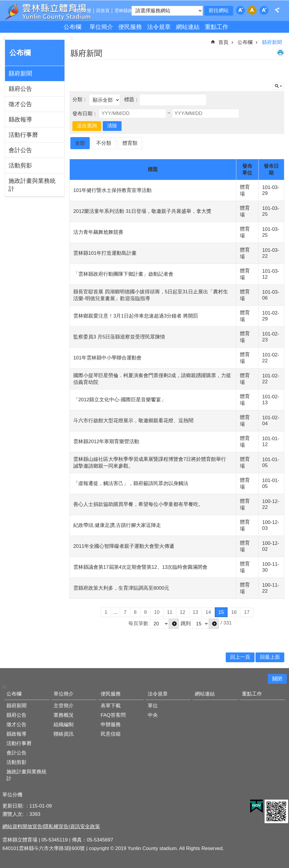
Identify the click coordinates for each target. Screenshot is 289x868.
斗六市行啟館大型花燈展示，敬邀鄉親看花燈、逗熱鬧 (133, 421)
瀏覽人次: (14, 814)
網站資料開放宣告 (22, 827)
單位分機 (12, 795)
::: (4, 38)
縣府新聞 (20, 73)
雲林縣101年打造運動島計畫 (105, 253)
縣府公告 (20, 89)
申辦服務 (111, 725)
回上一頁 (240, 657)
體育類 (130, 143)
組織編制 (64, 725)
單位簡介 (101, 27)
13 (196, 612)
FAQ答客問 (113, 715)
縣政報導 (20, 119)
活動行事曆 (23, 135)
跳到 (186, 623)
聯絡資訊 (64, 734)
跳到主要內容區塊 (3, 3)
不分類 (104, 143)
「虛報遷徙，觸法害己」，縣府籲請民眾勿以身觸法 (131, 483)
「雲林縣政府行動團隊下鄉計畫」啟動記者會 (123, 274)
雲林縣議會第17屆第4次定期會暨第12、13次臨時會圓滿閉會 (140, 567)
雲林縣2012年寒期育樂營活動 (106, 442)
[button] (174, 624)
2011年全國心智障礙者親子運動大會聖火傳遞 (124, 546)
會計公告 (20, 150)
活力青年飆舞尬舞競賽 (98, 232)
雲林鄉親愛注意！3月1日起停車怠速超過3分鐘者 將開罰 (136, 316)
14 (208, 612)
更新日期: (14, 806)
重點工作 (217, 27)
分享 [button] (277, 10)
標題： (132, 100)
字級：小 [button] (240, 10)
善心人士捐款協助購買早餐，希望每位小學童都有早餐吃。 (138, 504)
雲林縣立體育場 (57, 11)
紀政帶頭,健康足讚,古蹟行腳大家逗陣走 (117, 525)
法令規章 (159, 27)
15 (221, 612)
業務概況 (64, 715)
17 (247, 612)
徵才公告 (20, 104)
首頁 (223, 42)
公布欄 (72, 27)
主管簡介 (64, 706)
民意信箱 (111, 734)
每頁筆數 (138, 623)
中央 (153, 715)
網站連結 (188, 27)
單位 (153, 706)
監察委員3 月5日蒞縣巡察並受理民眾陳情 (119, 337)
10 (157, 612)
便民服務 (130, 27)
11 (170, 612)
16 (234, 612)
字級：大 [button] (264, 10)
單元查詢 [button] (278, 86)
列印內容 (280, 52)
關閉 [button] (277, 679)
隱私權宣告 (56, 827)
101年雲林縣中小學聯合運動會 (107, 358)
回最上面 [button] (270, 657)
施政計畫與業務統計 (32, 185)
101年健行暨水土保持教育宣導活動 (112, 190)
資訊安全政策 (85, 827)
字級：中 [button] (252, 10)
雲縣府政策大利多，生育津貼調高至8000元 (121, 588)
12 (183, 612)
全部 (80, 143)
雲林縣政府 (126, 10)
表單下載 (111, 706)
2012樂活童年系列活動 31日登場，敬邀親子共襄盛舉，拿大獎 (142, 211)
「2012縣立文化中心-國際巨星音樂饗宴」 (120, 400)
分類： (81, 100)
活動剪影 (20, 165)
